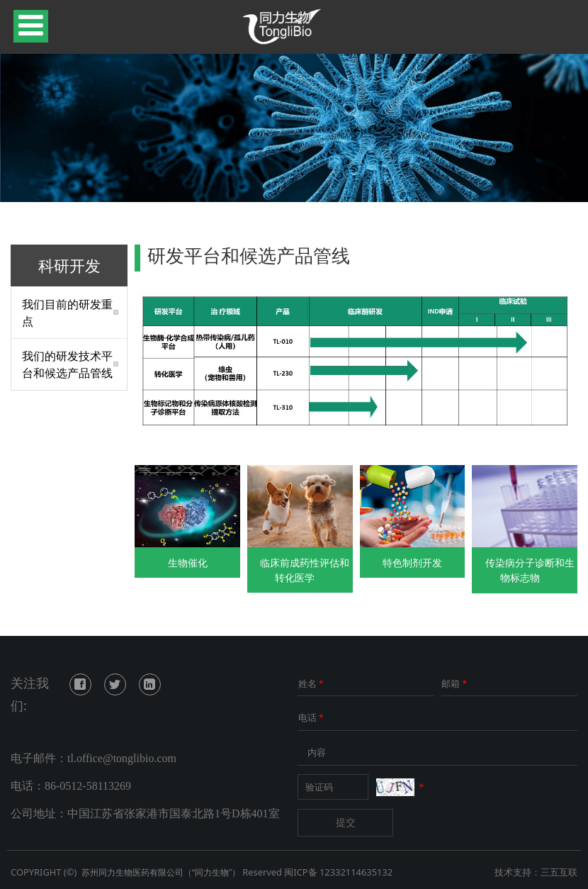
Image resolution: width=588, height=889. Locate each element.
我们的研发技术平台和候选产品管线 (67, 364)
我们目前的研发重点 (67, 313)
